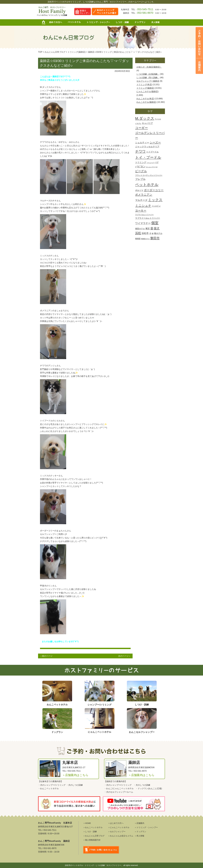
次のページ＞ (124, 656)
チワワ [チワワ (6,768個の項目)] (140, 151)
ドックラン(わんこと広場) (150, 788)
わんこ (109, 788)
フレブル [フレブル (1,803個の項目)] (140, 179)
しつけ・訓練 (122, 22)
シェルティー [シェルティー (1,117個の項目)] (142, 143)
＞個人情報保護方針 (92, 840)
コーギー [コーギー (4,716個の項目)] (142, 128)
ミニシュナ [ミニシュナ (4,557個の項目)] (143, 206)
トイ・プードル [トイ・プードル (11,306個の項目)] (148, 157)
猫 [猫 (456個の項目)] (153, 233)
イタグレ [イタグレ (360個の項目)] (138, 123)
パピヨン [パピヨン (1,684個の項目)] (140, 166)
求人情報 (154, 22)
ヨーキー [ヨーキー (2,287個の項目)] (141, 210)
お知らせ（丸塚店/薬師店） (149, 67)
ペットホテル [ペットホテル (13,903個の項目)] (147, 185)
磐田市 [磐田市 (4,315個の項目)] (155, 238)
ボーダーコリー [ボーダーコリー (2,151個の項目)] (154, 190)
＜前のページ (46, 656)
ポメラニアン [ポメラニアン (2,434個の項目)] (144, 195)
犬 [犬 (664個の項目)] (150, 233)
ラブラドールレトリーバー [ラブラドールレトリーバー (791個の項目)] (148, 218)
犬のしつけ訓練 (75, 785)
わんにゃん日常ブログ (55, 52)
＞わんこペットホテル (93, 827)
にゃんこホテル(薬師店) (148, 92)
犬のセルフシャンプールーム (120, 792)
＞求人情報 (139, 836)
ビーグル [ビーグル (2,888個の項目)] (141, 171)
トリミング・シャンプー (99, 22)
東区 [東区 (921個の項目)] (148, 229)
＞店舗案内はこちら (75, 775)
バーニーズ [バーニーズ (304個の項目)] (150, 163)
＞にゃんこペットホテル (119, 827)
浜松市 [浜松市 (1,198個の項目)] (145, 233)
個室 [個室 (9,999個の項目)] (155, 223)
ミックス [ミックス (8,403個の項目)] (155, 200)
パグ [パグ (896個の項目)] (157, 162)
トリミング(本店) (144, 85)
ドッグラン (140, 22)
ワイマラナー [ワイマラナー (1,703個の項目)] (143, 223)
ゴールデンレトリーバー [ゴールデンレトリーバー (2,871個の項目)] (150, 135)
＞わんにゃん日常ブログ (94, 836)
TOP (40, 52)
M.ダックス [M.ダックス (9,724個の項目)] (145, 118)
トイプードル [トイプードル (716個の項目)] (152, 152)
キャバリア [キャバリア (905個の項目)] (147, 123)
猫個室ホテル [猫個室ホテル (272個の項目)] (145, 239)
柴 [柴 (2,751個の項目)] (152, 228)
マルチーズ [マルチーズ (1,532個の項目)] (141, 200)
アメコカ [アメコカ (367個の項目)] (158, 119)
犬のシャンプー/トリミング (53, 785)
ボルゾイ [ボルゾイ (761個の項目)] (139, 190)
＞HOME (87, 823)
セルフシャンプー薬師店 (148, 81)
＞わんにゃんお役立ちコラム (121, 836)
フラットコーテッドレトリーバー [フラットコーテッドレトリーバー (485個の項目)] (149, 175)
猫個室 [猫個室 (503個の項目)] (138, 239)
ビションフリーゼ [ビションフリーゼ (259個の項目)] (152, 167)
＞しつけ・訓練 (90, 832)
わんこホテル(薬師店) (146, 102)
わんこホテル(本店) (145, 99)
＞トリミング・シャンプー (146, 827)
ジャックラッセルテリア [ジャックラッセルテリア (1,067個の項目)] (147, 147)
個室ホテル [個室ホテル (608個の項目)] (140, 229)
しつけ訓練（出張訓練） (148, 74)
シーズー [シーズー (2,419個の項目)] (155, 142)
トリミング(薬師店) (145, 88)
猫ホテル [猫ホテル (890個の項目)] (158, 233)
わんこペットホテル (49, 788)
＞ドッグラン (140, 832)
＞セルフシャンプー (117, 832)
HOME (45, 22)
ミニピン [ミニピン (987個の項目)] (156, 206)
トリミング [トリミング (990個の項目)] (141, 162)
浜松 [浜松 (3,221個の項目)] (138, 233)
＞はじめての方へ (116, 823)
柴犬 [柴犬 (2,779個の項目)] (157, 228)
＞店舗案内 (139, 823)
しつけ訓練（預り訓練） (148, 78)
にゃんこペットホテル (123, 788)
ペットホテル (75, 22)
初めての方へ (56, 22)
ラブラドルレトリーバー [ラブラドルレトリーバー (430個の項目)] (144, 215)
